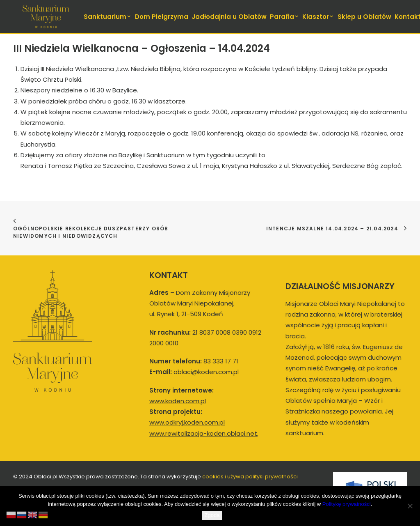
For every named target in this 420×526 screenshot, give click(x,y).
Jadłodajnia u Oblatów (229, 17)
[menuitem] (108, 16)
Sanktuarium (108, 17)
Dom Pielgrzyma (162, 17)
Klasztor (318, 17)
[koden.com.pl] (46, 16)
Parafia (285, 17)
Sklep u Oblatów (364, 17)
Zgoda (212, 515)
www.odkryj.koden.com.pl (187, 422)
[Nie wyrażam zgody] (410, 506)
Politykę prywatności (347, 504)
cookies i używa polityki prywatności (250, 477)
